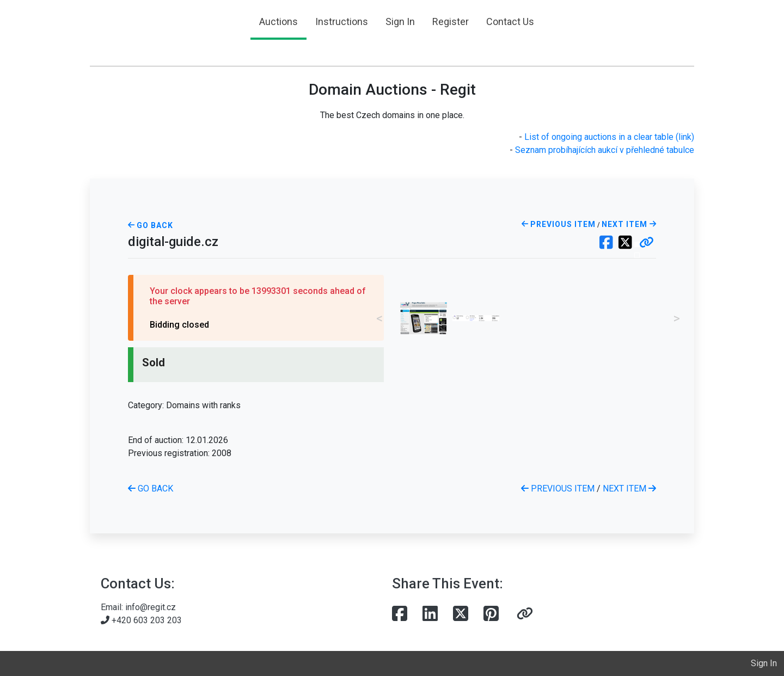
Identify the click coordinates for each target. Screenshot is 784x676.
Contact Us (510, 21)
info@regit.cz (151, 607)
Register (451, 21)
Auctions (278, 21)
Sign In (400, 21)
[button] (647, 243)
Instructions (342, 21)
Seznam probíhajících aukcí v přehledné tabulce (605, 150)
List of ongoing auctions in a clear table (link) (609, 137)
